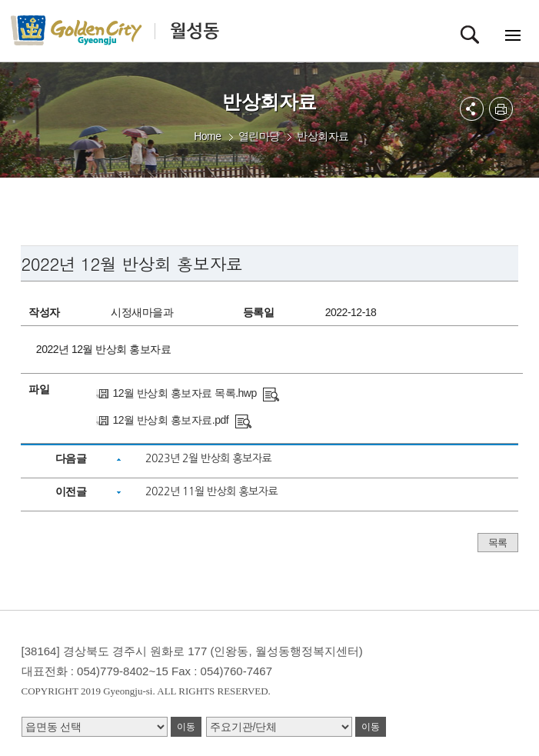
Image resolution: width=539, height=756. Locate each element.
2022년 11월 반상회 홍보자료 (211, 491)
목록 (498, 543)
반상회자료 (323, 136)
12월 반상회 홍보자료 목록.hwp (184, 393)
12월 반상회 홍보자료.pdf (170, 420)
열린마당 (259, 136)
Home (207, 136)
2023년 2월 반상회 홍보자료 (208, 458)
